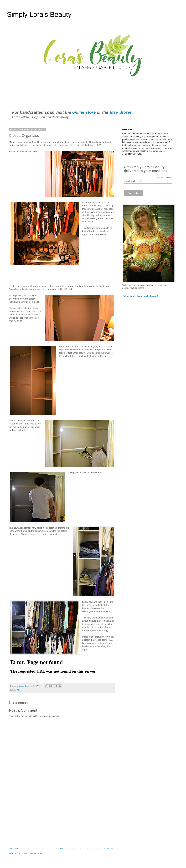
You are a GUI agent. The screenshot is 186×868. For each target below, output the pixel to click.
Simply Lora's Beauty (39, 14)
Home (63, 849)
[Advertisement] (62, 819)
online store (84, 112)
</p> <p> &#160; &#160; (92, 260)
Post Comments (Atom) (32, 854)
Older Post (109, 849)
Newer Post (15, 849)
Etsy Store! (120, 112)
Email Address (133, 181)
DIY (18, 690)
